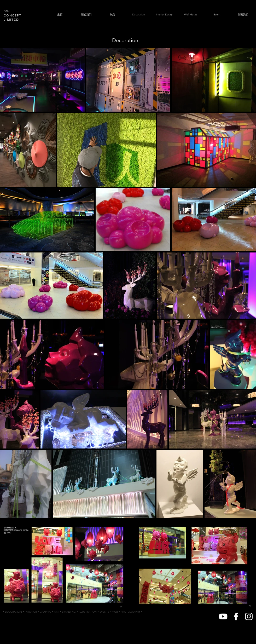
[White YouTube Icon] (223, 616)
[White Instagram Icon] (249, 616)
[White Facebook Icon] (236, 616)
